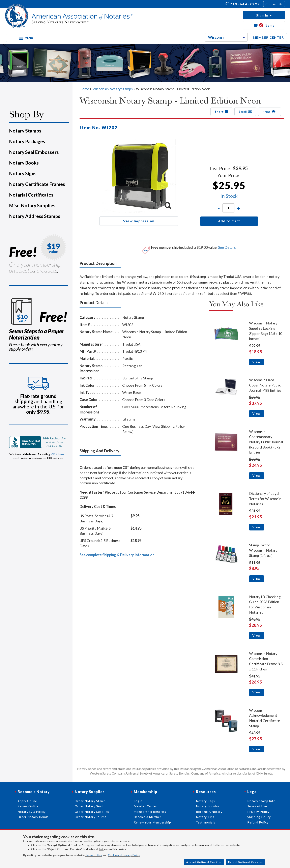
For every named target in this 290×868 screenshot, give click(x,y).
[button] (264, 15)
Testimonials (206, 822)
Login (138, 801)
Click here (58, 454)
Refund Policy (258, 822)
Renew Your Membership (152, 822)
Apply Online (27, 801)
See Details (227, 247)
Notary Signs (23, 173)
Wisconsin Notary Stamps (113, 89)
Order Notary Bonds (33, 817)
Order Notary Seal (89, 806)
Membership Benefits (150, 812)
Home (84, 89)
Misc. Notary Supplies (32, 205)
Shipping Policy (259, 817)
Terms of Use (94, 855)
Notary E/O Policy (32, 812)
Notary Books (24, 163)
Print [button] (270, 112)
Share (221, 112)
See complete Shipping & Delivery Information (117, 555)
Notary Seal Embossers (34, 152)
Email (245, 112)
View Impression (139, 221)
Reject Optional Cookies (245, 862)
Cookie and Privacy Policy (124, 855)
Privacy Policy (258, 812)
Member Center (146, 806)
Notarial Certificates (31, 195)
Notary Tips (205, 817)
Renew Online (28, 806)
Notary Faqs (205, 801)
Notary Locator (208, 806)
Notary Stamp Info (261, 801)
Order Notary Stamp (90, 801)
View (257, 362)
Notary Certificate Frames (37, 184)
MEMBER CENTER (268, 37)
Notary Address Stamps (35, 216)
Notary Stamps (25, 131)
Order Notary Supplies (92, 812)
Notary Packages (27, 141)
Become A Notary (209, 812)
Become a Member (148, 817)
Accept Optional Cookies (204, 862)
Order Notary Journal (91, 817)
